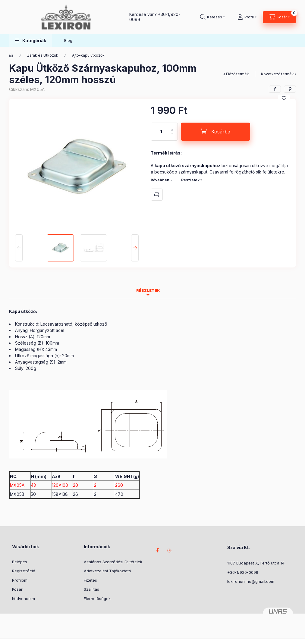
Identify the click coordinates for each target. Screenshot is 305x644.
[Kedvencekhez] (284, 98)
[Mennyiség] (161, 132)
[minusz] (172, 136)
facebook (157, 550)
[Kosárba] (215, 132)
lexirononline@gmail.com (251, 581)
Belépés (20, 562)
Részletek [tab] (148, 291)
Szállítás (91, 589)
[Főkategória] (11, 55)
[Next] (135, 248)
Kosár (17, 589)
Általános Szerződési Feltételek (113, 562)
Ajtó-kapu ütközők (88, 55)
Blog (68, 40)
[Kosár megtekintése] (279, 17)
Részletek (190, 180)
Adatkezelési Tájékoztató (107, 571)
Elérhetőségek (97, 599)
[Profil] (247, 17)
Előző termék (237, 74)
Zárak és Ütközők (43, 55)
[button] (31, 41)
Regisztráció (24, 571)
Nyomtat (157, 195)
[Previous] (19, 248)
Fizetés (90, 580)
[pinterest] (290, 89)
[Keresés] (212, 17)
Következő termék (277, 74)
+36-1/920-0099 (243, 572)
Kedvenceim (24, 599)
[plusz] (172, 127)
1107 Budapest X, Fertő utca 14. (256, 563)
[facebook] (275, 89)
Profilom (20, 580)
